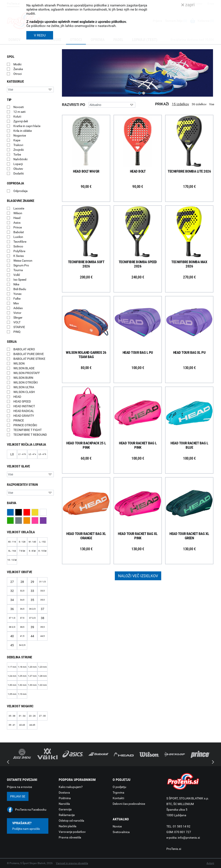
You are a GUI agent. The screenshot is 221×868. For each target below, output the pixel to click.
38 (43, 618)
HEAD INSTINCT (24, 406)
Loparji (18, 164)
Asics (17, 223)
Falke (17, 299)
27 (12, 582)
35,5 (43, 600)
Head (17, 218)
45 (12, 645)
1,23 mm (43, 667)
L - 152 (43, 542)
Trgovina (118, 793)
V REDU (40, 35)
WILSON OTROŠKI (26, 382)
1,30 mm (12, 685)
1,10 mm (22, 694)
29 (32, 582)
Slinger (18, 318)
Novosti (19, 107)
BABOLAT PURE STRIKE (29, 359)
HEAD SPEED (22, 401)
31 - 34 (22, 716)
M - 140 (32, 542)
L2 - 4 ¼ (32, 454)
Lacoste (19, 208)
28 (22, 582)
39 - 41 (12, 725)
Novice (117, 826)
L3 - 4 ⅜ (42, 454)
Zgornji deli (21, 121)
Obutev (18, 169)
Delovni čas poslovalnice (129, 804)
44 (32, 636)
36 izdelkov (199, 104)
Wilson (18, 213)
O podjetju (119, 787)
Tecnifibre (20, 242)
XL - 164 (12, 551)
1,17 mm (12, 667)
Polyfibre (19, 251)
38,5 (22, 627)
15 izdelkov (180, 104)
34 (12, 600)
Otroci (17, 74)
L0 (12, 454)
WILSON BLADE (24, 368)
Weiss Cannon (23, 261)
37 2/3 (32, 618)
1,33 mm (32, 685)
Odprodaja (21, 191)
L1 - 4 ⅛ (22, 454)
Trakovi (18, 145)
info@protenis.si (189, 838)
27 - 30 (42, 716)
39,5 (43, 627)
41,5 (22, 636)
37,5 (22, 618)
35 (32, 600)
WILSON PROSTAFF (27, 373)
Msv (16, 303)
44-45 (32, 725)
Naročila (64, 804)
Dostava (64, 793)
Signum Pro (21, 265)
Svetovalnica (121, 832)
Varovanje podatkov (72, 832)
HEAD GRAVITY (24, 416)
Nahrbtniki (20, 159)
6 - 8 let (32, 551)
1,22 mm (43, 685)
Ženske (18, 69)
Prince (18, 227)
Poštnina (65, 798)
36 (12, 609)
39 (32, 627)
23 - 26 (32, 716)
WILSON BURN (23, 378)
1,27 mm (32, 676)
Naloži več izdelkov (138, 576)
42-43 (22, 725)
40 (12, 636)
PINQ (17, 332)
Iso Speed (20, 280)
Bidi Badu (20, 289)
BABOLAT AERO (24, 349)
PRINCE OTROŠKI (25, 425)
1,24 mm (12, 676)
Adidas (18, 308)
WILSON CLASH (24, 392)
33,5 (43, 591)
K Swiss (19, 256)
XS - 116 (12, 542)
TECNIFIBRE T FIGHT (28, 430)
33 (32, 591)
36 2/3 (32, 609)
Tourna (18, 270)
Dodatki (19, 173)
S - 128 (22, 542)
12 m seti (19, 112)
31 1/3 (43, 582)
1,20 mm (32, 667)
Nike (16, 284)
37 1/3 (12, 618)
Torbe (17, 154)
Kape (17, 140)
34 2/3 (22, 645)
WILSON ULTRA (24, 387)
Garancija (65, 809)
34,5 (22, 600)
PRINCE (19, 420)
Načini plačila (68, 826)
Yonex (17, 294)
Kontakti (118, 798)
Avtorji (210, 863)
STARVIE (19, 327)
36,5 (22, 609)
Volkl (17, 275)
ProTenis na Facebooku (31, 810)
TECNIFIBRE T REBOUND (30, 435)
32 (12, 591)
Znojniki (19, 150)
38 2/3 (12, 627)
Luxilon (18, 237)
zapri (188, 5)
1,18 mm (22, 667)
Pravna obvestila (70, 837)
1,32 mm (22, 685)
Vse (212, 104)
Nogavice (20, 135)
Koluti (17, 116)
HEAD (17, 397)
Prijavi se (18, 796)
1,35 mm (12, 694)
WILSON (19, 363)
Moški (17, 64)
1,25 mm (22, 676)
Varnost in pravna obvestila (72, 863)
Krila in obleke (23, 131)
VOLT (17, 322)
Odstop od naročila (71, 821)
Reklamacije (67, 815)
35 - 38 (12, 716)
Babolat (19, 232)
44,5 (43, 636)
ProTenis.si (174, 849)
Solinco (18, 246)
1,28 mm (43, 676)
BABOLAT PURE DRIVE (29, 354)
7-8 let (22, 551)
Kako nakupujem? (71, 787)
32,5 (22, 591)
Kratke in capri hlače (27, 126)
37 (43, 609)
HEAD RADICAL (24, 411)
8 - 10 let (42, 551)
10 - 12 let (12, 560)
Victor (17, 313)
